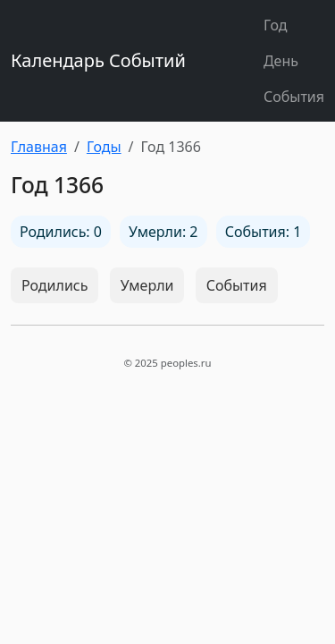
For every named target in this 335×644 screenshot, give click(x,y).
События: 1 (264, 232)
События (294, 97)
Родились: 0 (61, 232)
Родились (54, 285)
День (281, 61)
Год (276, 25)
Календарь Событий (98, 60)
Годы (104, 147)
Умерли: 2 (163, 232)
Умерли (147, 285)
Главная (39, 147)
